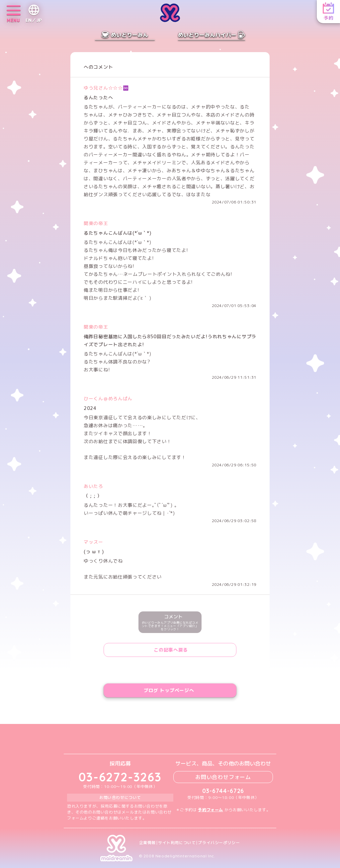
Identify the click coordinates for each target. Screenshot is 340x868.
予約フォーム (211, 810)
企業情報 (147, 843)
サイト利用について (177, 843)
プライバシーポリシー (219, 843)
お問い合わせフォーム (223, 777)
